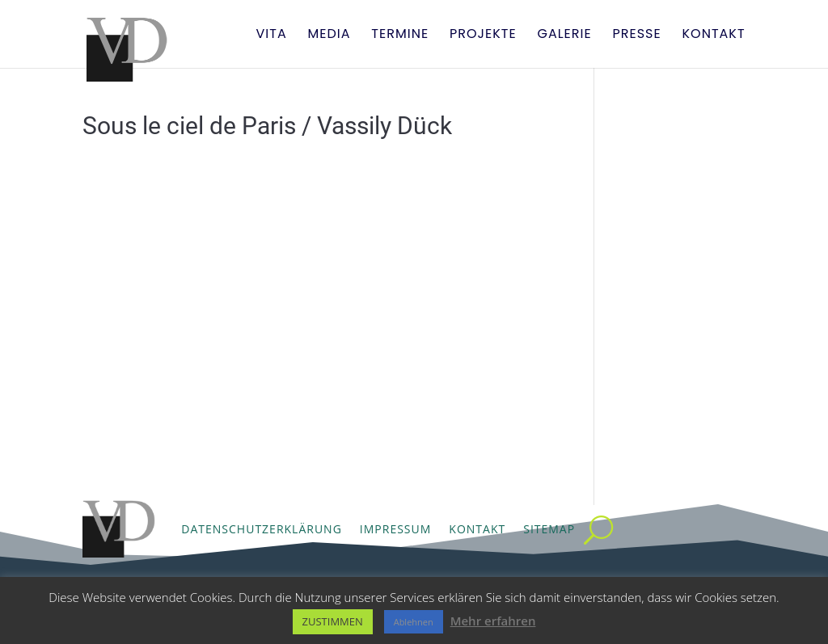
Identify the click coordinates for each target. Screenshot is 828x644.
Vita (271, 36)
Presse (636, 36)
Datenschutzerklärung (262, 529)
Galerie (564, 36)
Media (329, 36)
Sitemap (549, 529)
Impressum (396, 529)
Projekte (483, 36)
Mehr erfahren (493, 621)
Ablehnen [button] (414, 622)
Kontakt (714, 36)
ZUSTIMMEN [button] (333, 621)
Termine (400, 36)
